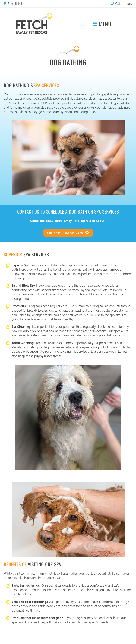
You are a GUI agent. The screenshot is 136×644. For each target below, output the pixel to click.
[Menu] (102, 24)
